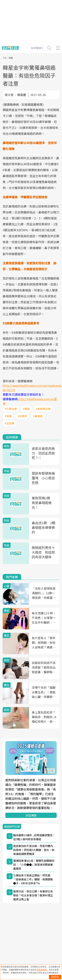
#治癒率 (22, 416)
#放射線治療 (43, 409)
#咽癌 (26, 409)
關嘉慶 (22, 95)
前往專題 (31, 815)
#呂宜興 (9, 423)
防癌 (11, 58)
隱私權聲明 (42, 970)
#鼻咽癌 (38, 416)
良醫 (5, 58)
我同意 (55, 977)
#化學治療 (11, 409)
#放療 (8, 416)
